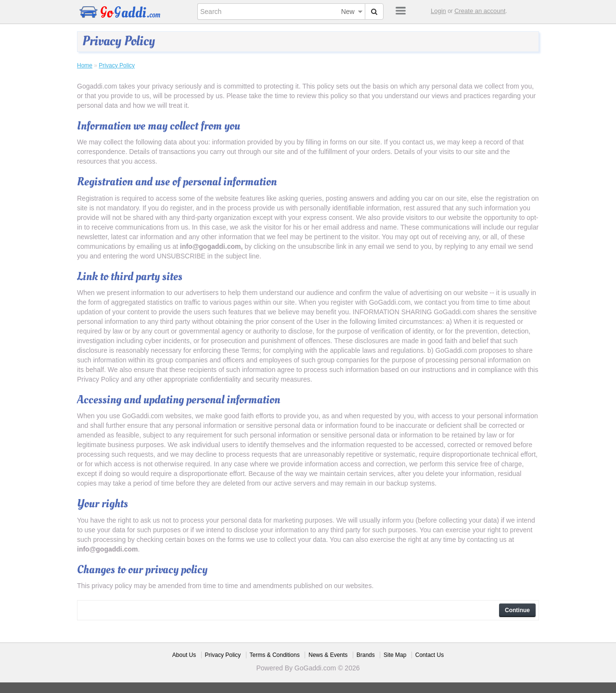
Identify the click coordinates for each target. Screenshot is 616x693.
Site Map (395, 655)
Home (85, 65)
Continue (517, 610)
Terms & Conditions (275, 655)
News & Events (328, 655)
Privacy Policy (117, 65)
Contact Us (430, 655)
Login (438, 11)
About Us (184, 655)
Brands (366, 655)
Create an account (480, 11)
